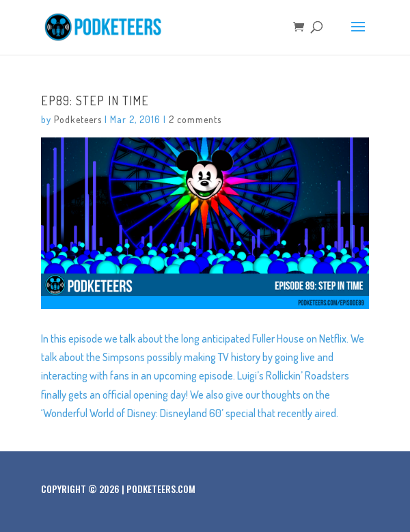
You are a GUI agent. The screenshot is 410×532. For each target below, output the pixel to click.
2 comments (195, 119)
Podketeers (78, 119)
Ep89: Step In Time (95, 101)
